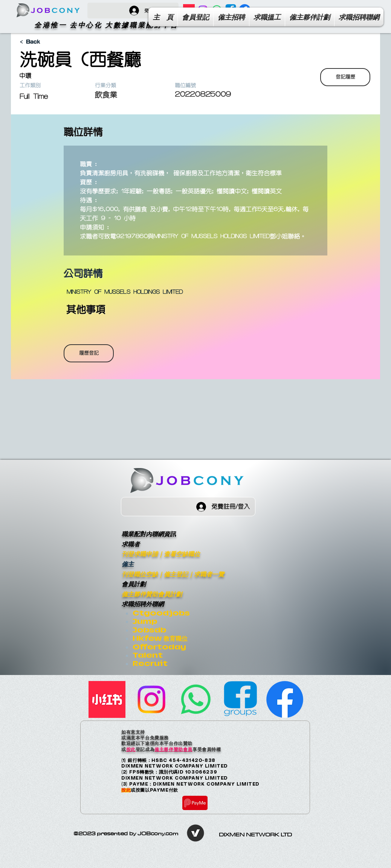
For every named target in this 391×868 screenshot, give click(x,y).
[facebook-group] (240, 699)
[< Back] (46, 42)
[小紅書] (107, 699)
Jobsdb (149, 630)
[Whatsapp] (196, 699)
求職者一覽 (209, 574)
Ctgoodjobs (161, 613)
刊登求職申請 (140, 554)
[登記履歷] (345, 77)
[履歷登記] (89, 353)
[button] (359, 17)
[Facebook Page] (285, 699)
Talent (148, 655)
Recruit (150, 664)
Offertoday (159, 647)
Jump (145, 621)
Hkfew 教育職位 (160, 638)
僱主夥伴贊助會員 (173, 749)
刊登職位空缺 (140, 574)
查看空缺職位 (182, 554)
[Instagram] (151, 699)
